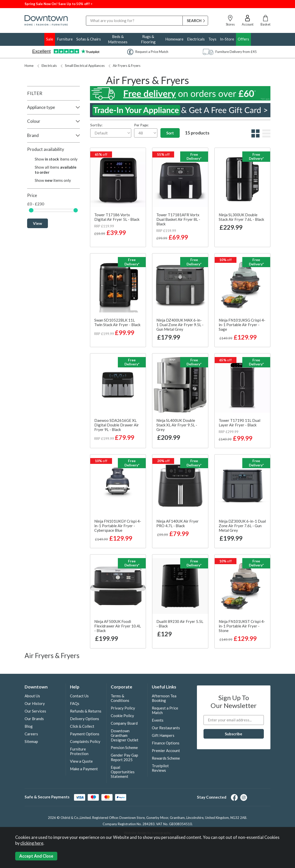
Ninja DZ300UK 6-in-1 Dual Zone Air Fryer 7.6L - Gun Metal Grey (242, 526)
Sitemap (31, 741)
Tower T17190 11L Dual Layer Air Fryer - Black (239, 423)
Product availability (46, 149)
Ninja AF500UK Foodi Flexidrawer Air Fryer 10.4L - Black (118, 626)
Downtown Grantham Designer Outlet (125, 735)
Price (32, 195)
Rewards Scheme (166, 758)
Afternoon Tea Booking (164, 698)
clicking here (32, 843)
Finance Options (166, 743)
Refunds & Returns (86, 711)
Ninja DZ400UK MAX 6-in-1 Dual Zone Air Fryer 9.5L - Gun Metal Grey (180, 325)
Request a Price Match (165, 710)
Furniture (65, 39)
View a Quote (81, 761)
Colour (34, 121)
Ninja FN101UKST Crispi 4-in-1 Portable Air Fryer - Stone (242, 626)
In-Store (227, 39)
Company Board (124, 723)
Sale (50, 39)
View (38, 223)
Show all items (56, 170)
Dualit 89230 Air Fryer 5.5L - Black (180, 624)
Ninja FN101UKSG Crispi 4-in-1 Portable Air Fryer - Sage (242, 325)
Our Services (35, 711)
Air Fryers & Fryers (124, 66)
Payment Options (85, 734)
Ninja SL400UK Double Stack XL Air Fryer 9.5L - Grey (177, 425)
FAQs (75, 703)
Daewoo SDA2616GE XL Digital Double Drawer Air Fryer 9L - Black (117, 425)
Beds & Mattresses (118, 39)
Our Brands (34, 719)
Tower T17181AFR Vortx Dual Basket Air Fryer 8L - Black (178, 219)
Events (158, 720)
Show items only (56, 159)
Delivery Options (85, 719)
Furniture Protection (79, 751)
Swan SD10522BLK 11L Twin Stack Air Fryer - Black (117, 322)
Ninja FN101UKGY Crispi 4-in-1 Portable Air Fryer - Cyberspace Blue (118, 526)
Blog (29, 726)
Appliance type (41, 107)
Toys (212, 39)
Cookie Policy (122, 716)
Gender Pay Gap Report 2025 (124, 757)
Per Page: (146, 130)
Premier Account (166, 751)
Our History (35, 703)
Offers (243, 39)
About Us (32, 696)
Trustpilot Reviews (160, 768)
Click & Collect (82, 726)
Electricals (196, 39)
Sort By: (111, 130)
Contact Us (79, 696)
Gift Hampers (163, 735)
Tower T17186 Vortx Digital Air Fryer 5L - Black (117, 217)
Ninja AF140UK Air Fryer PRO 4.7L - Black (178, 523)
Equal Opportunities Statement (123, 772)
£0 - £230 (36, 204)
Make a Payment (84, 769)
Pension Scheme (124, 747)
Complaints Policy (85, 741)
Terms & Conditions (120, 698)
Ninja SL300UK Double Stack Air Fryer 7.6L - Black (241, 217)
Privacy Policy (123, 708)
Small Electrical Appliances (83, 66)
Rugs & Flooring (148, 39)
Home (29, 66)
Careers (31, 734)
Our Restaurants (166, 728)
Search (86, 16)
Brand (33, 135)
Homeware (174, 39)
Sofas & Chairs (89, 39)
